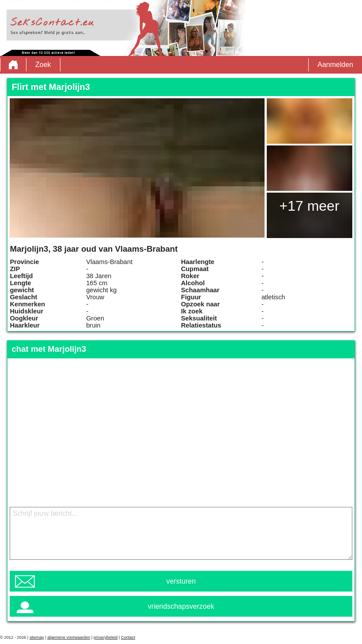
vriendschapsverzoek (181, 606)
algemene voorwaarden (69, 637)
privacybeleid (105, 637)
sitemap (37, 637)
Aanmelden (335, 65)
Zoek (43, 65)
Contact (128, 637)
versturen (181, 581)
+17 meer (309, 206)
